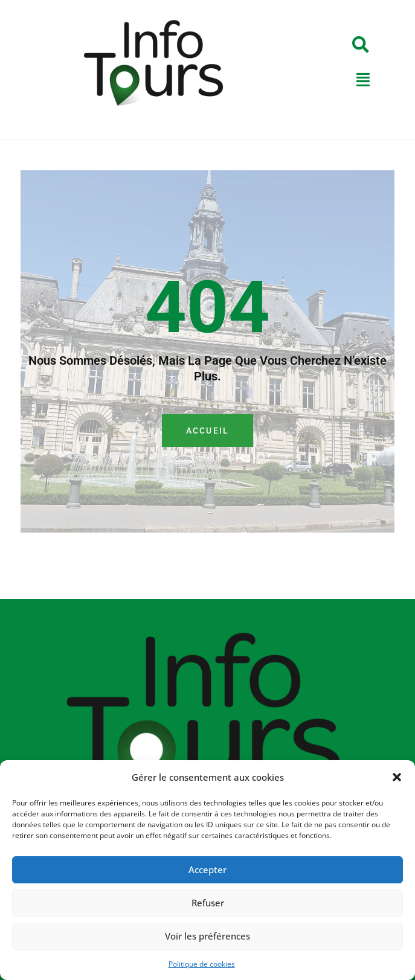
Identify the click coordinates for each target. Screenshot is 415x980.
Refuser (208, 903)
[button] (397, 777)
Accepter (207, 870)
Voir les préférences (207, 936)
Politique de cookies (202, 964)
